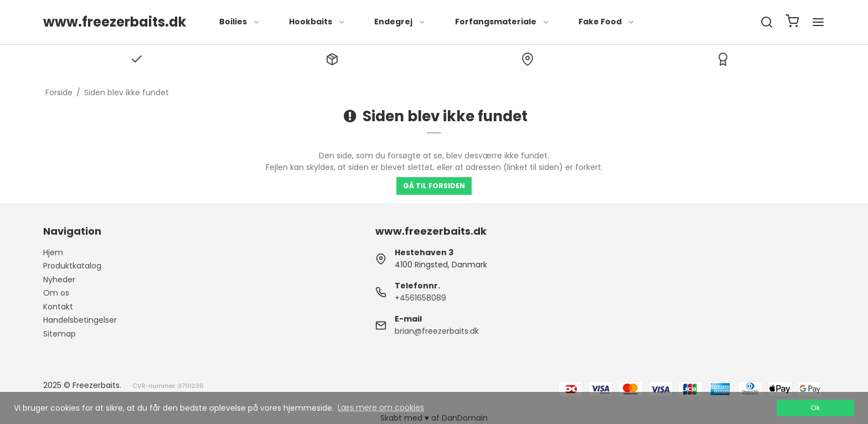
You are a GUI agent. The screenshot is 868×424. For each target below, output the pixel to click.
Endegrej (400, 22)
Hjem (53, 252)
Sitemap (60, 334)
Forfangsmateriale (502, 22)
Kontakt (58, 307)
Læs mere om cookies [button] (381, 407)
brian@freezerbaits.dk (437, 331)
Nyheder (59, 280)
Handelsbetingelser (80, 320)
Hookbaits (317, 22)
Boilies (240, 22)
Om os (56, 293)
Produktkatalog (72, 266)
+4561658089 (420, 298)
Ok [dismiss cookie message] (815, 408)
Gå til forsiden (434, 186)
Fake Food (607, 22)
